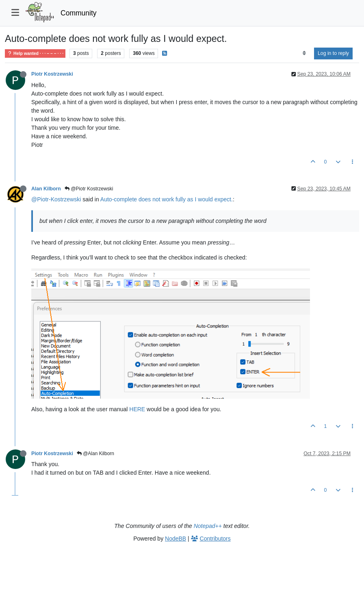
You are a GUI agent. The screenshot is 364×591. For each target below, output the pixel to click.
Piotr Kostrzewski (52, 74)
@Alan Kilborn (95, 454)
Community (79, 13)
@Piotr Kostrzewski (89, 189)
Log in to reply (333, 53)
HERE (137, 409)
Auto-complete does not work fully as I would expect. (167, 199)
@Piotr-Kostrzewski (56, 199)
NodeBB (175, 539)
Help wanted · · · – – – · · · (35, 53)
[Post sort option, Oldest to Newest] (304, 53)
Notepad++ (208, 526)
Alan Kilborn (46, 189)
